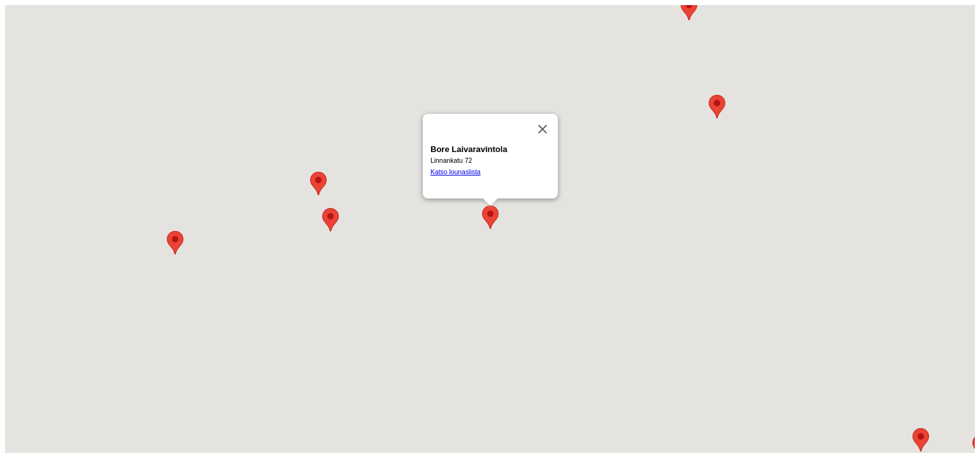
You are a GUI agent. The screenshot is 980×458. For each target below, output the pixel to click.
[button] (318, 184)
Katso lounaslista (456, 172)
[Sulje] (543, 129)
